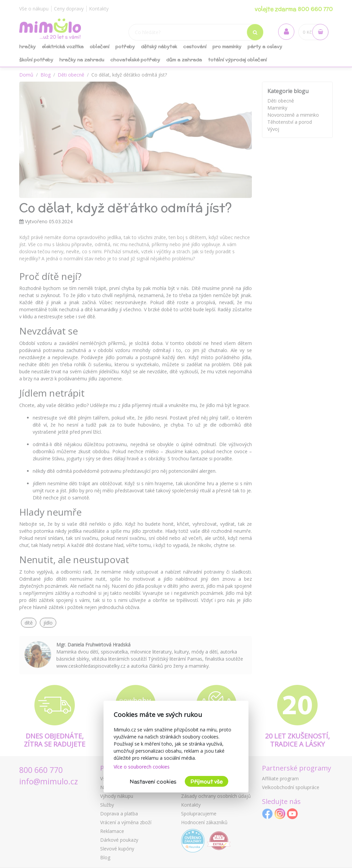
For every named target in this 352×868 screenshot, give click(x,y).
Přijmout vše (207, 782)
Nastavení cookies (153, 782)
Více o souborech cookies (142, 767)
